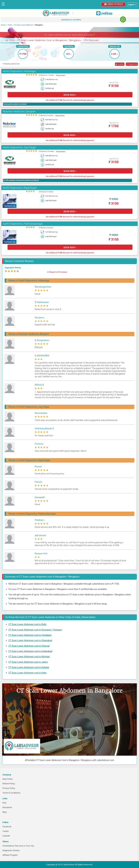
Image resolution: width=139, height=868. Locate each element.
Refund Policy (9, 784)
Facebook (7, 827)
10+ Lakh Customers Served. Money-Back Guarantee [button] (69, 34)
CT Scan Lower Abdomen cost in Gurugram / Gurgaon (35, 630)
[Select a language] (132, 5)
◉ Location (120, 64)
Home (3, 25)
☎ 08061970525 (113, 4)
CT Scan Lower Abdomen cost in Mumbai (29, 657)
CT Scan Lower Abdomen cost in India (27, 673)
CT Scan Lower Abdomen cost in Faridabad (30, 635)
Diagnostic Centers (11, 850)
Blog (5, 812)
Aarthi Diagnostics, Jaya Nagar (19, 147)
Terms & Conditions (11, 793)
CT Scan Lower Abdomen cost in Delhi (27, 624)
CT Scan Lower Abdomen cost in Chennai (29, 646)
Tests (10, 25)
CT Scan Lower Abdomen (24, 25)
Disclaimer (7, 807)
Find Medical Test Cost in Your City (18, 846)
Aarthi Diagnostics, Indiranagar (19, 71)
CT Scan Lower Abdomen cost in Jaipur (28, 662)
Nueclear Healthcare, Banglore (19, 111)
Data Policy (8, 779)
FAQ (4, 803)
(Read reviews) (61, 75)
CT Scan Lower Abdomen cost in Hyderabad (30, 651)
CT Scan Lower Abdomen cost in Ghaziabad (30, 640)
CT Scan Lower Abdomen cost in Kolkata (29, 667)
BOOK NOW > (70, 95)
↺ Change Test (132, 64)
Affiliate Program (10, 855)
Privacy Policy (9, 788)
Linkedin (6, 836)
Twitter (6, 831)
